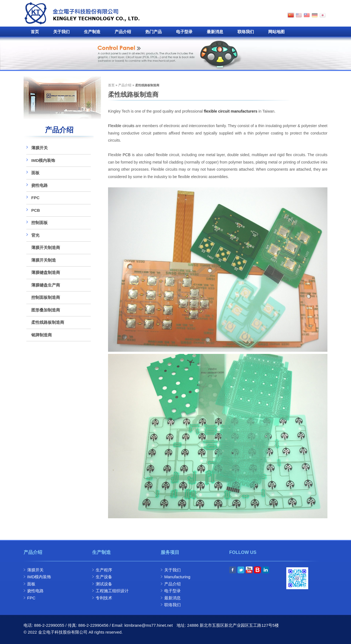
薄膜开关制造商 (46, 247)
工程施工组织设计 (112, 591)
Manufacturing (177, 577)
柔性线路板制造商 (48, 322)
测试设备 (104, 584)
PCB (127, 155)
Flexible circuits (121, 126)
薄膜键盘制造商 (46, 272)
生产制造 (92, 32)
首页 (35, 32)
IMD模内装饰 (43, 160)
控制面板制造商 (46, 297)
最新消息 (215, 32)
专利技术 (104, 598)
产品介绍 (123, 32)
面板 (35, 173)
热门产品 (154, 32)
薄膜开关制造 (44, 260)
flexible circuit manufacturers (230, 111)
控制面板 (39, 223)
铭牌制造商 (42, 335)
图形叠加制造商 (46, 310)
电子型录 (184, 32)
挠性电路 (39, 185)
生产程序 (104, 570)
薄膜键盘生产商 (46, 285)
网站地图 (276, 32)
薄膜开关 (39, 148)
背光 (35, 235)
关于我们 (61, 32)
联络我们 (246, 32)
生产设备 (104, 577)
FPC (35, 198)
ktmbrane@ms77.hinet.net (149, 625)
